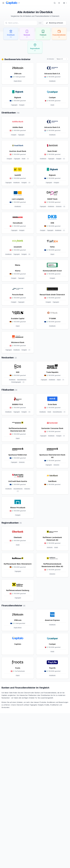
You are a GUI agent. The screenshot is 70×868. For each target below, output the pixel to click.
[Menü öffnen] (3, 3)
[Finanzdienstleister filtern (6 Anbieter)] (59, 34)
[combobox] (62, 59)
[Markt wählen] (65, 3)
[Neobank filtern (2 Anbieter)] (27, 34)
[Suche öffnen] (55, 3)
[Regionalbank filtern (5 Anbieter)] (35, 47)
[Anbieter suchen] (21, 23)
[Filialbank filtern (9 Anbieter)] (43, 34)
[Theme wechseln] (59, 3)
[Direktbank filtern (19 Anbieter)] (11, 34)
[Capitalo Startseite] (13, 3)
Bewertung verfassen (55, 23)
